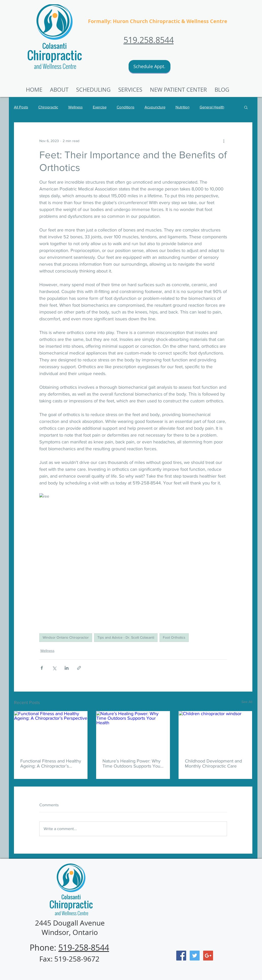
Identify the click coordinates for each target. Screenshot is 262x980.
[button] (178, 90)
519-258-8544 (84, 947)
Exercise (100, 107)
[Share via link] (79, 668)
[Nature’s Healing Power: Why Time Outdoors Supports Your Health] (133, 732)
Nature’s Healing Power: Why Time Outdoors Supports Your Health (132, 763)
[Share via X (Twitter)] (54, 668)
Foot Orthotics (174, 637)
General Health (212, 107)
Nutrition (182, 107)
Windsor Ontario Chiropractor (66, 637)
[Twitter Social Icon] (195, 956)
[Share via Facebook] (42, 668)
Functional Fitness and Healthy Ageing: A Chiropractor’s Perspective (51, 763)
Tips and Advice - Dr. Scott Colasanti (126, 637)
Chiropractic (48, 107)
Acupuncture (155, 107)
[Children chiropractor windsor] (215, 732)
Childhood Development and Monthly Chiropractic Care (213, 763)
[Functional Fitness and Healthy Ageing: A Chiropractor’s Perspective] (51, 732)
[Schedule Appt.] (150, 66)
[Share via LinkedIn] (67, 668)
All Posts (21, 107)
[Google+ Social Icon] (208, 956)
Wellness (75, 107)
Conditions (126, 107)
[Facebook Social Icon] (181, 956)
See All (247, 702)
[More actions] (224, 141)
